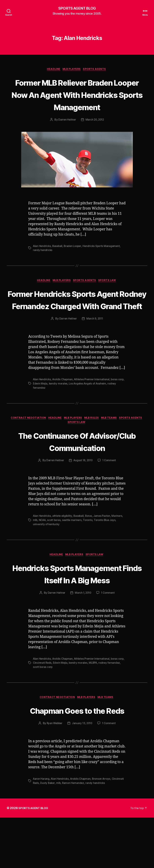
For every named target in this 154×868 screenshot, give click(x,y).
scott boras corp (57, 717)
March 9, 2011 (95, 344)
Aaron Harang (41, 830)
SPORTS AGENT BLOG (77, 8)
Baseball (58, 259)
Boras (90, 554)
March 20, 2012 (95, 133)
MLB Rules (93, 443)
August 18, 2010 (83, 499)
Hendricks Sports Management (104, 259)
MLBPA (102, 713)
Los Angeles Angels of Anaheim (97, 409)
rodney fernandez (44, 413)
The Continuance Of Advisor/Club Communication (77, 473)
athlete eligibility (63, 554)
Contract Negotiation (25, 443)
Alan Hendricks (42, 259)
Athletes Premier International (94, 405)
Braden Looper (74, 259)
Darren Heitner (66, 133)
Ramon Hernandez (87, 834)
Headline (53, 70)
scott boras (55, 558)
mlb (35, 558)
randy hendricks (43, 263)
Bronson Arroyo (104, 830)
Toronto (90, 558)
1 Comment (110, 499)
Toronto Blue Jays (107, 558)
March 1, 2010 (83, 644)
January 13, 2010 (82, 774)
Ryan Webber (54, 774)
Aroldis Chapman (64, 405)
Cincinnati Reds (50, 713)
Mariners (120, 554)
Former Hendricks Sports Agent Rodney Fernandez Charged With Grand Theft (77, 319)
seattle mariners (74, 558)
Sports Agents (97, 70)
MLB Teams (112, 443)
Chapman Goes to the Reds (77, 761)
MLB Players (72, 70)
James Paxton (104, 554)
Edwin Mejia (47, 409)
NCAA (43, 558)
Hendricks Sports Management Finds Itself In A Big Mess (77, 618)
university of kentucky (47, 562)
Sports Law (110, 294)
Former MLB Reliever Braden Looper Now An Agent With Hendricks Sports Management (77, 101)
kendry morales (66, 409)
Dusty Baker (61, 834)
